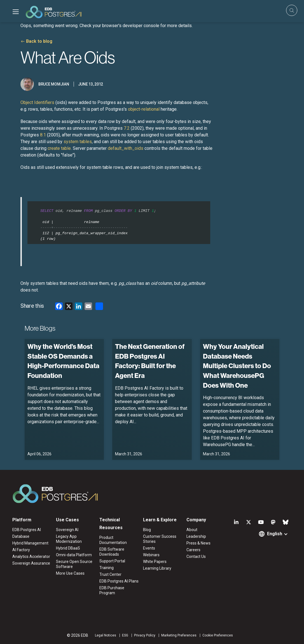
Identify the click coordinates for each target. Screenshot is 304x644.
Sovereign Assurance (31, 563)
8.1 (43, 135)
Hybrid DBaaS (68, 548)
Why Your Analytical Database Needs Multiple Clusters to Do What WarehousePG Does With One (237, 366)
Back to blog (39, 41)
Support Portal (112, 561)
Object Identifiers (37, 102)
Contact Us (196, 557)
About (192, 530)
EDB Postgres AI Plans (119, 581)
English (275, 534)
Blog (147, 530)
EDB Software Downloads (112, 552)
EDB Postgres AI (27, 530)
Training (107, 568)
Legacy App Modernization (69, 539)
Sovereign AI (67, 530)
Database (21, 536)
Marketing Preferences (179, 635)
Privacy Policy (145, 635)
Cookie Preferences (218, 635)
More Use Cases (70, 573)
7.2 (127, 128)
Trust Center (110, 574)
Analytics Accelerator (31, 557)
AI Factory (21, 550)
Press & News (198, 543)
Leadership (196, 536)
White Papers (155, 562)
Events (149, 548)
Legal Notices (106, 635)
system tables (78, 142)
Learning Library (157, 568)
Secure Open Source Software (74, 564)
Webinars (151, 555)
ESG (125, 635)
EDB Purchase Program (112, 590)
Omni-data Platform (74, 555)
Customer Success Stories (160, 539)
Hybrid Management (30, 543)
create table (59, 148)
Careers (193, 550)
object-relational (144, 109)
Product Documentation (113, 540)
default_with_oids (126, 148)
